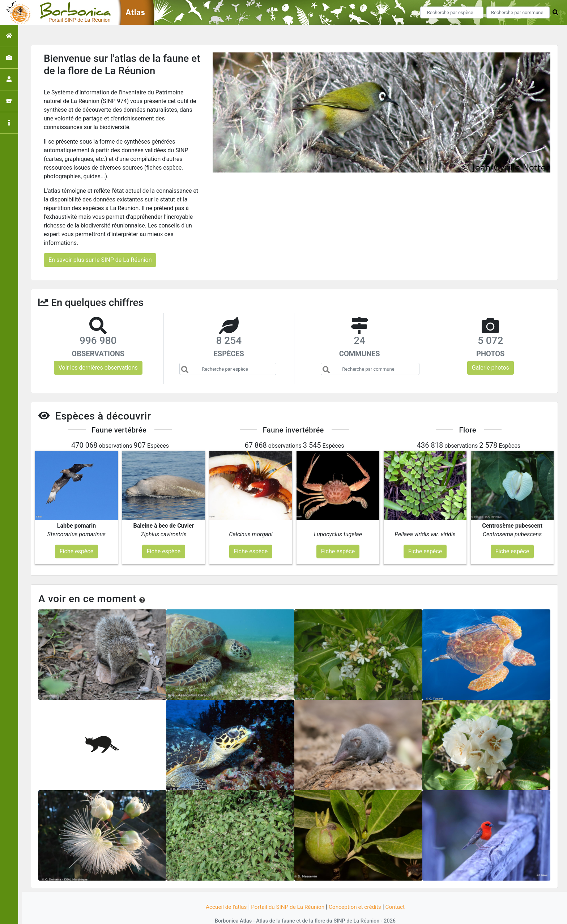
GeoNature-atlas (271, 914)
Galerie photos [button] (491, 368)
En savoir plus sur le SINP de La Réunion (100, 260)
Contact (399, 892)
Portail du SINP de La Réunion (287, 892)
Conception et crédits (357, 892)
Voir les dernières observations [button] (98, 368)
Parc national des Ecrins (360, 914)
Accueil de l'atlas (223, 892)
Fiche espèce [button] (76, 537)
